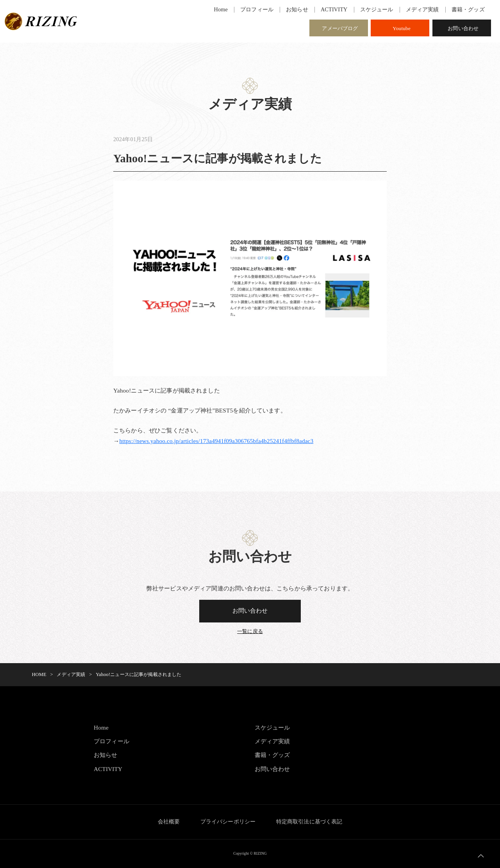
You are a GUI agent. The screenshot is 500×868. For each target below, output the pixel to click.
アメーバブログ (340, 29)
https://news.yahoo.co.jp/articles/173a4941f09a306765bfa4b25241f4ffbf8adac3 (217, 441)
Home (101, 728)
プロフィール (112, 742)
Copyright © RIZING (250, 854)
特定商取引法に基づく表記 (310, 822)
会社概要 (168, 822)
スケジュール (272, 728)
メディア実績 (272, 742)
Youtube (402, 29)
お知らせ (106, 755)
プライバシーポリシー (228, 822)
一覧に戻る (250, 631)
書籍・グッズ (272, 755)
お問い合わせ (463, 29)
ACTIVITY (108, 769)
